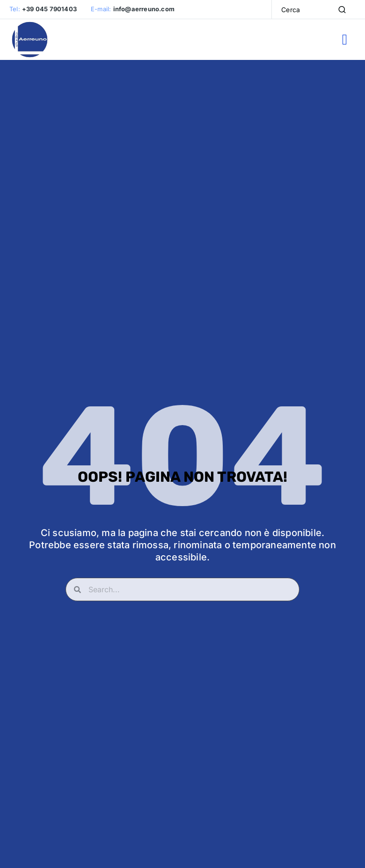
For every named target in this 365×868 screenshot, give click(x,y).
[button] (345, 40)
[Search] (342, 9)
